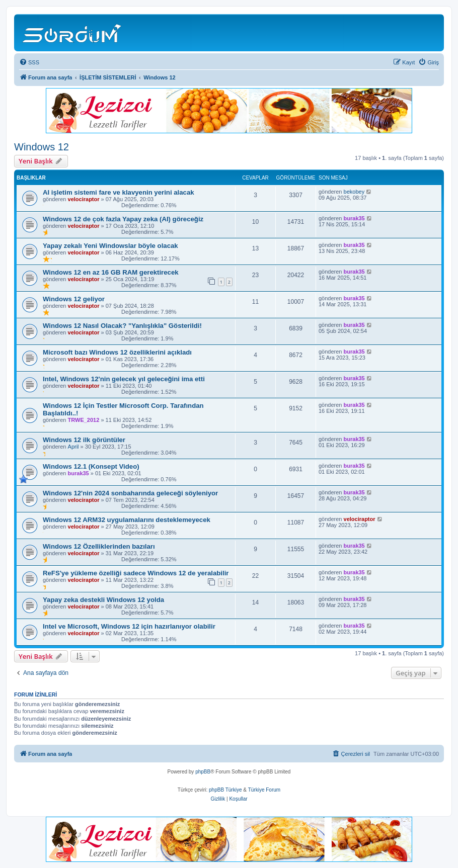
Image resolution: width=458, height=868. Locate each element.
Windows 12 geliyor (74, 299)
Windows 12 (42, 147)
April (73, 447)
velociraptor (84, 199)
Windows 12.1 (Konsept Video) (91, 466)
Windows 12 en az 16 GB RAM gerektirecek (111, 272)
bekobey (354, 192)
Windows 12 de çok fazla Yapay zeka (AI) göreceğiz (123, 219)
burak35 (354, 218)
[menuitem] (29, 62)
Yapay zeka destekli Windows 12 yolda (103, 600)
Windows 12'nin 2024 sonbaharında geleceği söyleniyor (130, 493)
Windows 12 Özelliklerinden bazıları (99, 546)
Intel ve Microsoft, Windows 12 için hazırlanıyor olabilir (129, 626)
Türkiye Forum (264, 790)
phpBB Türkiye (225, 790)
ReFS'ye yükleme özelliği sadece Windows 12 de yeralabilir (136, 573)
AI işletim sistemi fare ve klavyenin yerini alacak (119, 192)
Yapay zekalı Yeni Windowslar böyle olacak (110, 246)
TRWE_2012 (84, 420)
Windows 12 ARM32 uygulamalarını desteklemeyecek (127, 520)
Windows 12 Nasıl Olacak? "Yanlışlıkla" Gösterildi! (122, 326)
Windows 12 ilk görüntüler (84, 440)
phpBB (203, 772)
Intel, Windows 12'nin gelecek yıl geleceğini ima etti (124, 379)
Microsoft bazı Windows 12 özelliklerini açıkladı (117, 352)
